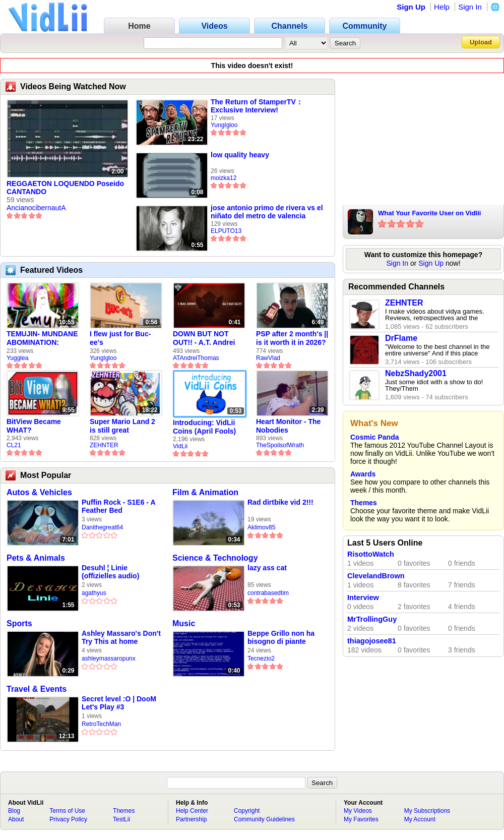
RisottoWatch (371, 554)
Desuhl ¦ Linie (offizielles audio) (110, 572)
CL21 (14, 445)
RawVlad (268, 358)
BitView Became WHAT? (34, 426)
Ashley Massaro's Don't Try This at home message (121, 638)
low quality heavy (240, 155)
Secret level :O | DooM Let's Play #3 (119, 703)
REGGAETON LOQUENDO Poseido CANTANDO (65, 188)
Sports (19, 623)
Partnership (191, 819)
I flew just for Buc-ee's (120, 338)
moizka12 (224, 178)
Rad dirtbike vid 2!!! (280, 502)
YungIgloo (224, 125)
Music (184, 623)
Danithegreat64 (102, 527)
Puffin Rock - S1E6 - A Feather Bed (118, 506)
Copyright (247, 811)
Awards (363, 474)
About (16, 819)
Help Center (192, 811)
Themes (364, 503)
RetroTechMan (101, 724)
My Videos (358, 811)
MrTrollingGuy (372, 619)
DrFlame (401, 338)
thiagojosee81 (372, 641)
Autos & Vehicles (39, 492)
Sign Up (411, 7)
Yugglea (17, 358)
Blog (14, 811)
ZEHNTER (104, 445)
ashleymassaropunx (109, 658)
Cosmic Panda (374, 437)
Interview (363, 597)
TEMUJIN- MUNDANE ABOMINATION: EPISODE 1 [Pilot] (42, 338)
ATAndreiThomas (196, 358)
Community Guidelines (264, 819)
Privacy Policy (68, 819)
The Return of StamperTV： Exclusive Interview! (257, 106)
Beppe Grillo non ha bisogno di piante (281, 637)
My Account (420, 819)
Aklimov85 (261, 527)
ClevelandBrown (376, 576)
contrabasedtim (268, 593)
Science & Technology (215, 558)
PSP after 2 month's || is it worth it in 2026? (292, 338)
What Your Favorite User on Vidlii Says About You (429, 214)
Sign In (470, 7)
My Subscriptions (427, 811)
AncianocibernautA (36, 208)
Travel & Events (37, 689)
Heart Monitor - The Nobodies (288, 426)
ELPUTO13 (226, 231)
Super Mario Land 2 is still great (122, 426)
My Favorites (361, 819)
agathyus (94, 593)
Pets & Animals (36, 558)
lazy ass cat (267, 568)
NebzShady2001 (416, 373)
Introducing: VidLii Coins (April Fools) (204, 427)
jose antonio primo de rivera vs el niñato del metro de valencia (267, 212)
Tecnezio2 (261, 658)
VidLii (180, 446)
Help (442, 7)
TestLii (121, 819)
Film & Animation (205, 492)
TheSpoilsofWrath (280, 445)
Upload (481, 42)
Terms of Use (67, 811)
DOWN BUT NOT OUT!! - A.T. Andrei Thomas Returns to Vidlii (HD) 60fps (205, 338)
